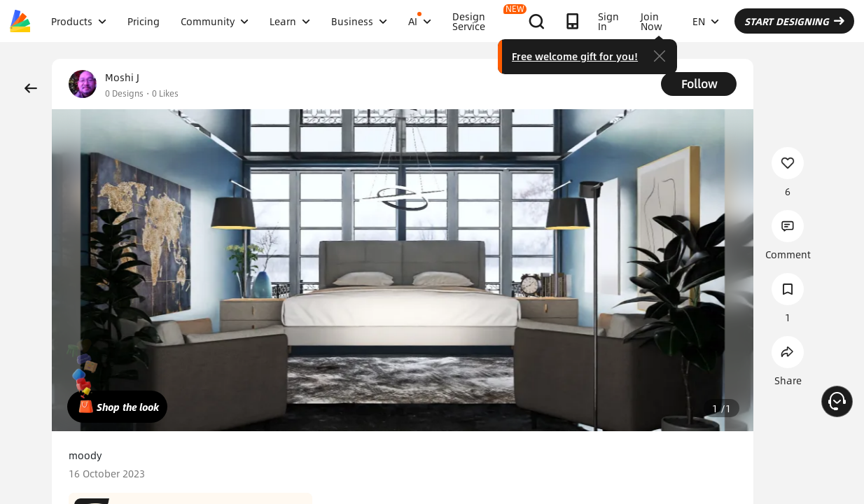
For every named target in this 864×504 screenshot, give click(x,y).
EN (706, 21)
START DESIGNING (794, 21)
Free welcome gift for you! (575, 56)
